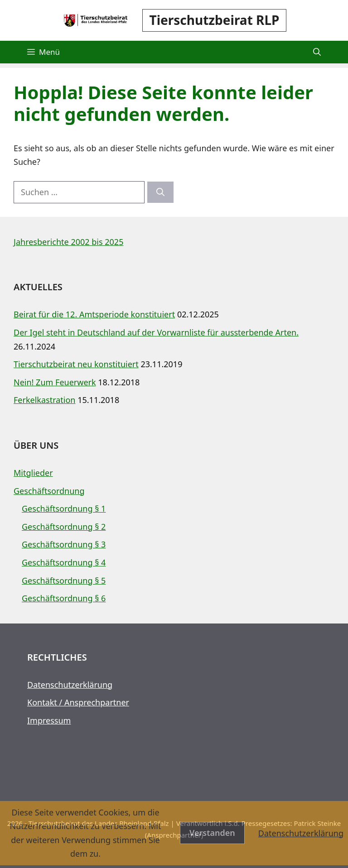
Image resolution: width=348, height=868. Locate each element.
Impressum (49, 720)
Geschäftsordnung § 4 (64, 562)
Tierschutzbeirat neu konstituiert (76, 364)
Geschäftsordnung (49, 491)
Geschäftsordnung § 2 (64, 527)
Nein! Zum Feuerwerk (55, 382)
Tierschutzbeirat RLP (215, 20)
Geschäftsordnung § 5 (64, 580)
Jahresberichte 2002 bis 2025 (68, 242)
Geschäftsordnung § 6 (64, 598)
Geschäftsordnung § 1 (64, 508)
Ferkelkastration (45, 400)
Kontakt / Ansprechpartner (78, 702)
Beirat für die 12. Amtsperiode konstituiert (94, 314)
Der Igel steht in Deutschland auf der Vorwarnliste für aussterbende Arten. (156, 332)
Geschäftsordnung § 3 (64, 544)
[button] (317, 52)
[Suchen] (160, 192)
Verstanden (212, 833)
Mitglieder (33, 473)
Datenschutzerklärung (70, 685)
